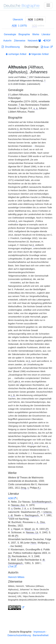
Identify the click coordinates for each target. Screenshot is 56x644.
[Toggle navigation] (48, 5)
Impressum (39, 632)
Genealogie (10, 34)
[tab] (36, 20)
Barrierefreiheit (41, 635)
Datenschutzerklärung (19, 635)
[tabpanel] (28, 322)
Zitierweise (20, 41)
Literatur (46, 34)
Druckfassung (11, 47)
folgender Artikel (39, 54)
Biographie (24, 34)
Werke (36, 34)
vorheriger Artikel (16, 54)
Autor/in (7, 41)
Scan (45, 47)
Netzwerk (34, 41)
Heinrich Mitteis (16, 577)
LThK (11, 567)
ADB (11, 498)
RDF (47, 41)
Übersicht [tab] (18, 20)
